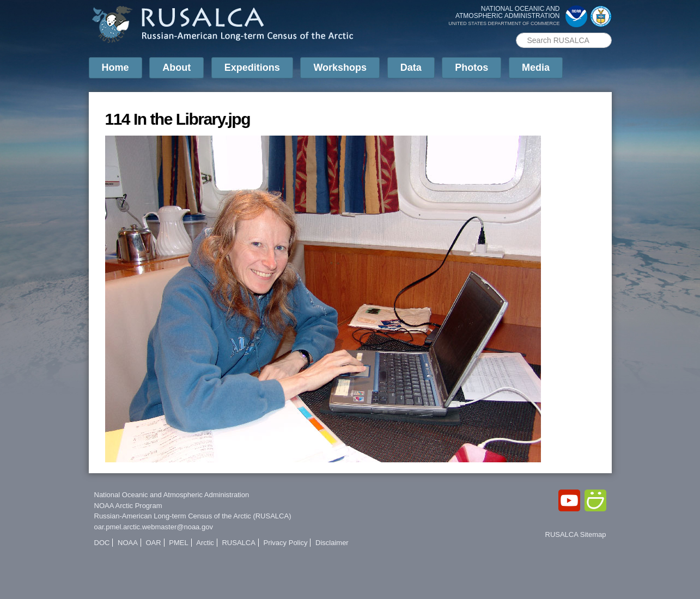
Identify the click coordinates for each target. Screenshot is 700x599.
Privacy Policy (285, 543)
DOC (102, 543)
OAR (153, 543)
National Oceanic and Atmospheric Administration (172, 495)
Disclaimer (332, 543)
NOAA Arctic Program (128, 506)
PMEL (178, 543)
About (176, 68)
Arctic (205, 543)
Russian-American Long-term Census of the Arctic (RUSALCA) (193, 516)
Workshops (340, 68)
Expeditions (252, 68)
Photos (471, 68)
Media (536, 68)
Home (115, 68)
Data (411, 68)
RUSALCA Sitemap (576, 534)
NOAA (128, 543)
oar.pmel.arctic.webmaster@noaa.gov (154, 527)
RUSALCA (238, 543)
